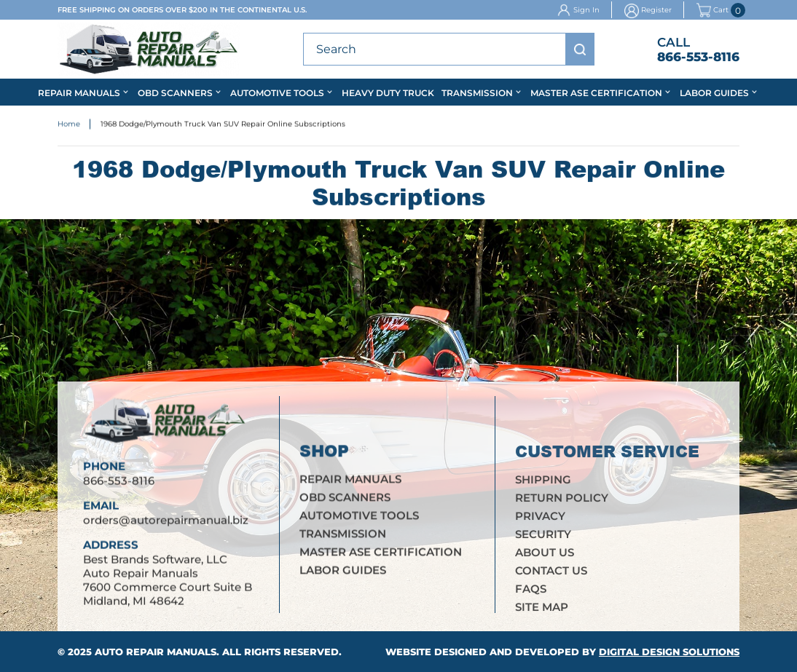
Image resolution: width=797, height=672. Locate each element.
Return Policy (562, 500)
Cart (712, 10)
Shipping (543, 482)
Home (69, 124)
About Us (545, 554)
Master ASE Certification (596, 93)
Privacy (540, 518)
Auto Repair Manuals (156, 652)
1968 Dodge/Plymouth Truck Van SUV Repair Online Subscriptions (223, 124)
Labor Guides (714, 93)
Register (656, 10)
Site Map (542, 609)
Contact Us (551, 573)
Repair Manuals (79, 93)
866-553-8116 (698, 57)
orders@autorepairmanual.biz (166, 520)
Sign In (586, 10)
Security (543, 536)
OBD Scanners (175, 93)
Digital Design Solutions (669, 652)
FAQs (531, 591)
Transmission (477, 93)
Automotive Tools (277, 93)
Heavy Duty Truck (388, 93)
